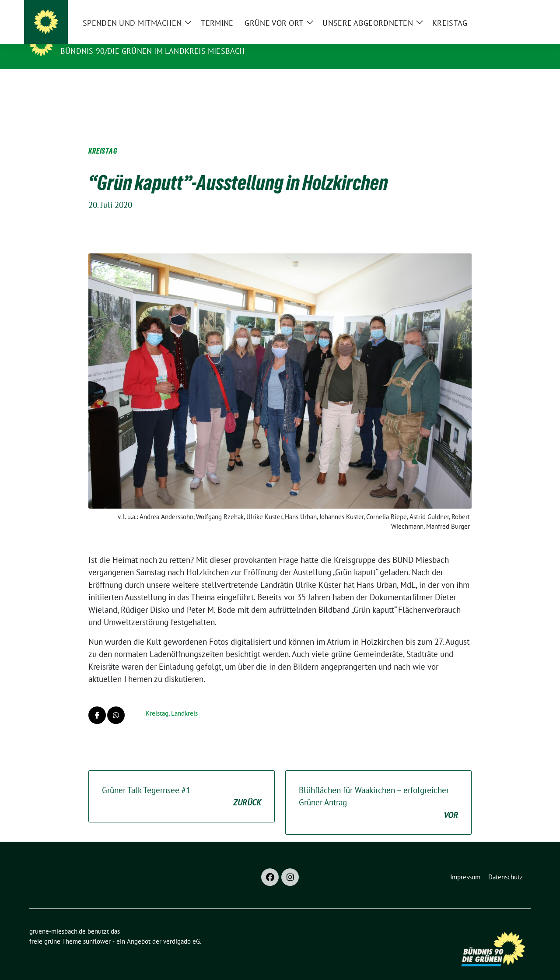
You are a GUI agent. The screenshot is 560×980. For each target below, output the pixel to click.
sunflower (97, 928)
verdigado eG (182, 928)
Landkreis (184, 700)
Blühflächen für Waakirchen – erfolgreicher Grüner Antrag (378, 790)
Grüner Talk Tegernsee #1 (182, 783)
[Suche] (503, 10)
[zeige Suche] (515, 10)
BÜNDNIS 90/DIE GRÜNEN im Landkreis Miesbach (153, 51)
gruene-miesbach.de (109, 39)
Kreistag (157, 700)
